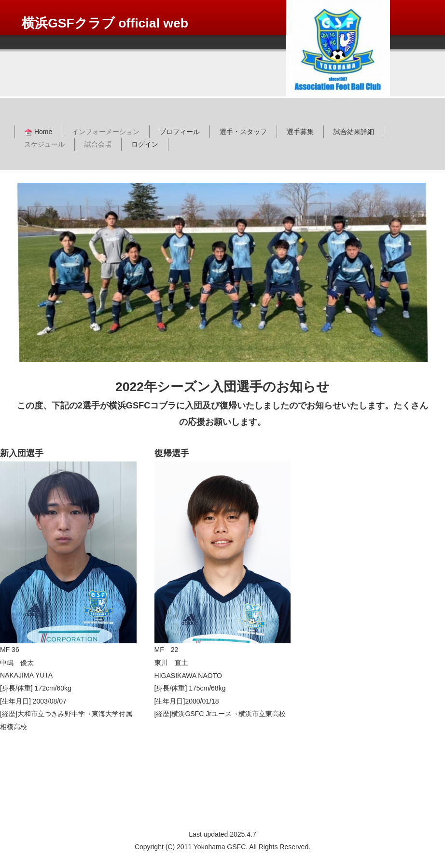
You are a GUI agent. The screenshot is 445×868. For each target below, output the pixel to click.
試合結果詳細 (354, 132)
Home (38, 132)
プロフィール (180, 132)
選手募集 (300, 132)
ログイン (145, 144)
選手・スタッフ (243, 132)
